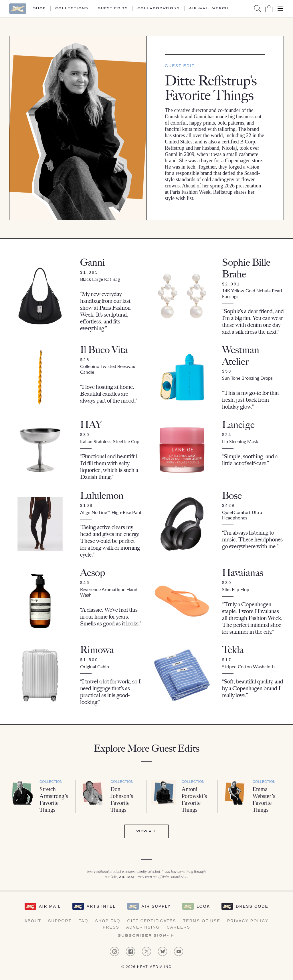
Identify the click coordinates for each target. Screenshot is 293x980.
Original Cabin (95, 666)
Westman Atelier (241, 356)
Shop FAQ (108, 921)
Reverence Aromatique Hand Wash (109, 592)
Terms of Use (202, 921)
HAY (91, 425)
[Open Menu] (280, 9)
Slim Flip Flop (236, 589)
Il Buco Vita (104, 350)
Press (111, 927)
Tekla (233, 650)
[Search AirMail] (258, 9)
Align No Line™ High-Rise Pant (111, 512)
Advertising (143, 927)
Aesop (93, 573)
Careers (179, 927)
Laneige (238, 425)
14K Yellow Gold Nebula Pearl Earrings (252, 293)
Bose (232, 496)
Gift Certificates (152, 921)
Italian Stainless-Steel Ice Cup (110, 441)
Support (60, 921)
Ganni (93, 262)
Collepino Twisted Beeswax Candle (108, 369)
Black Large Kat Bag (100, 279)
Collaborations (159, 9)
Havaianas (243, 573)
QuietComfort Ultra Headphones (242, 515)
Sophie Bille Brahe (246, 268)
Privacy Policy (248, 921)
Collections (72, 9)
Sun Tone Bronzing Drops (247, 378)
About (33, 921)
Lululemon (102, 496)
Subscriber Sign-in (146, 936)
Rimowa (97, 650)
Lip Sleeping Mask (240, 441)
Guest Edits (113, 9)
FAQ (83, 921)
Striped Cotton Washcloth (248, 666)
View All (146, 831)
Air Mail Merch (209, 9)
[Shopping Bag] (269, 9)
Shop (39, 9)
